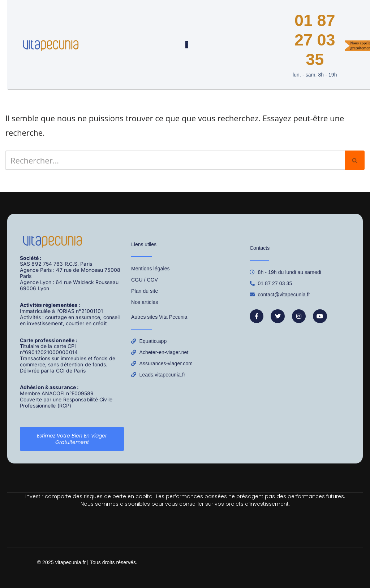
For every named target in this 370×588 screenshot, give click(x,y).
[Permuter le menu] (187, 45)
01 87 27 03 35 (315, 40)
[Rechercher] (175, 160)
